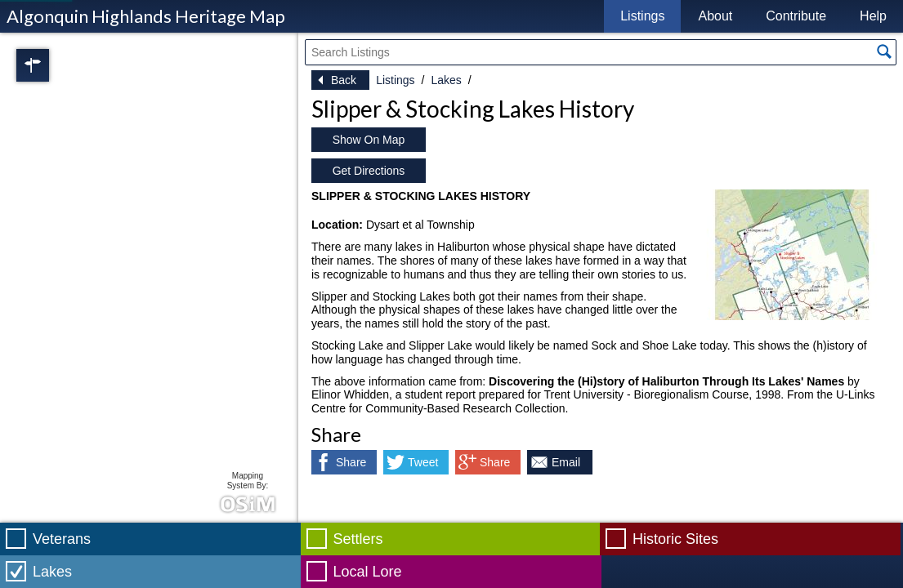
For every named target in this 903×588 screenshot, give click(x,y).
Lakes (446, 80)
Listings (642, 16)
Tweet (423, 462)
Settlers (358, 539)
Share (351, 462)
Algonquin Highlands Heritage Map (146, 16)
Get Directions (369, 171)
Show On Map (369, 140)
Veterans (62, 539)
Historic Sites (675, 539)
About (715, 16)
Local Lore (368, 572)
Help (873, 16)
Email (566, 462)
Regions (56, 65)
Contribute (796, 16)
